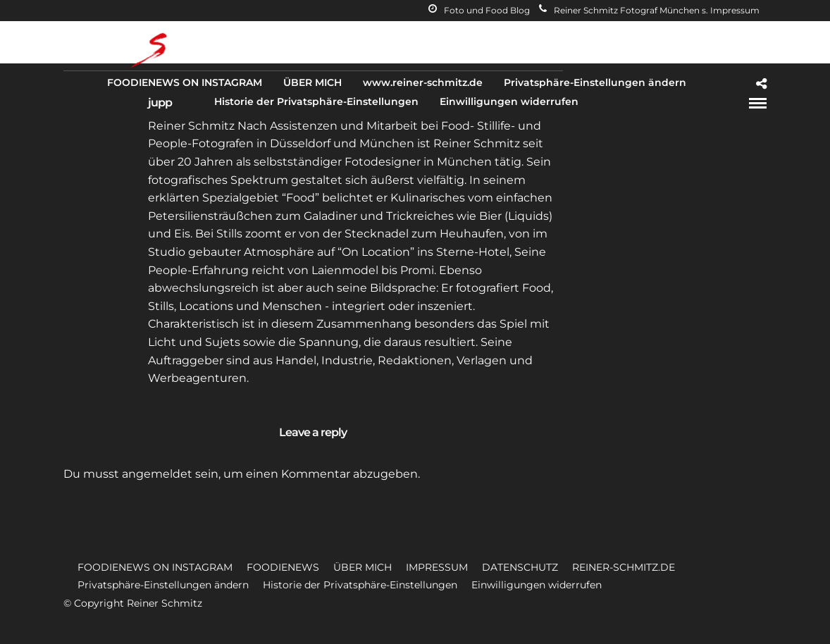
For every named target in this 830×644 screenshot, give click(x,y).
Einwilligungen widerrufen (509, 101)
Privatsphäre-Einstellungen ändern (595, 82)
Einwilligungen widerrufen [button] (537, 585)
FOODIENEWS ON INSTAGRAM (185, 82)
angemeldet (157, 474)
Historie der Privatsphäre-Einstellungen (316, 101)
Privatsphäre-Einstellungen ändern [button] (163, 585)
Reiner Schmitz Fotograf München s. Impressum (649, 10)
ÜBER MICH (312, 82)
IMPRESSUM (437, 567)
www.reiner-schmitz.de (423, 82)
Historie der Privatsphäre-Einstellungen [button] (360, 585)
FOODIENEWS (283, 567)
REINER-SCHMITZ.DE (624, 567)
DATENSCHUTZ (520, 567)
